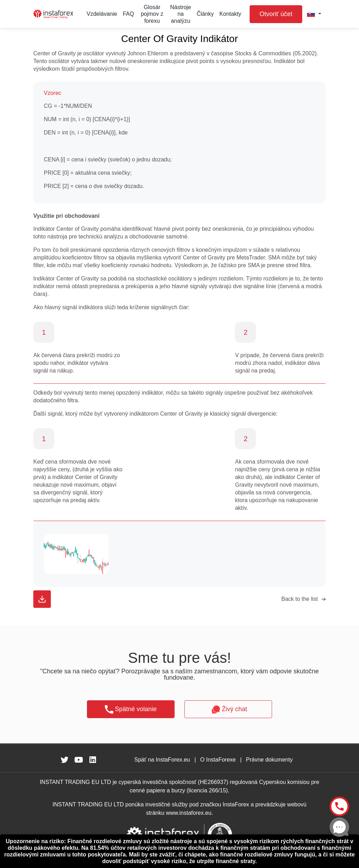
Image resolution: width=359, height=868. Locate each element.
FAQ (128, 14)
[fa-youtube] (79, 760)
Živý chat (228, 710)
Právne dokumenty (269, 760)
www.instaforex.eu (189, 813)
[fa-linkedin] (93, 760)
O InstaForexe (218, 760)
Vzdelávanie (102, 14)
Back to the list (299, 599)
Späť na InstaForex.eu (162, 760)
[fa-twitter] (65, 760)
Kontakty (230, 14)
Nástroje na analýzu (181, 14)
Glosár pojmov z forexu (152, 14)
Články (205, 14)
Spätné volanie (131, 709)
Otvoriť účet (276, 14)
